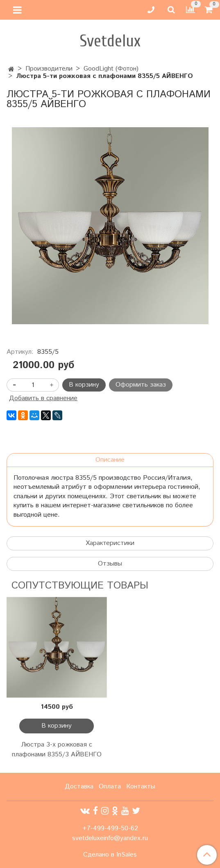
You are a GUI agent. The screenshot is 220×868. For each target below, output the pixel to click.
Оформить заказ (141, 385)
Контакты (141, 787)
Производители (49, 69)
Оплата (110, 787)
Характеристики (110, 543)
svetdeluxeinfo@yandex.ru (110, 838)
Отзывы (110, 564)
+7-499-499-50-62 (110, 828)
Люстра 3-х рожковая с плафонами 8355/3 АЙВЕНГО (57, 750)
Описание (110, 460)
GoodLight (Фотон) (111, 69)
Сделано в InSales (110, 855)
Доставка (79, 787)
